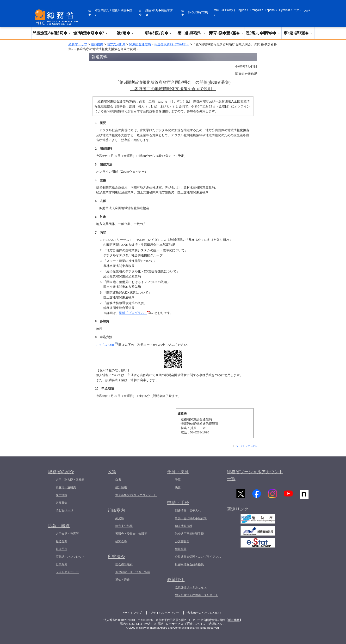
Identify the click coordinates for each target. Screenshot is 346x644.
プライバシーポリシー (165, 613)
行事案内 (62, 564)
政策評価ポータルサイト (191, 587)
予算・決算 (178, 472)
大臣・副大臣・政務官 (70, 480)
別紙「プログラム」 (135, 313)
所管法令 (116, 557)
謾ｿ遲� (125, 33)
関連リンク (238, 509)
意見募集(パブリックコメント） (136, 495)
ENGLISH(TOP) (198, 12)
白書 (118, 480)
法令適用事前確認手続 (189, 534)
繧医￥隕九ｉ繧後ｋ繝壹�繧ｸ (113, 13)
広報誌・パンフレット (70, 557)
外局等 (120, 518)
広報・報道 (59, 526)
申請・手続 (178, 503)
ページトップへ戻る (246, 446)
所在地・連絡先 (66, 487)
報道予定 (62, 549)
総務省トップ (78, 44)
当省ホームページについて (204, 613)
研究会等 (121, 541)
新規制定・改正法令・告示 (133, 572)
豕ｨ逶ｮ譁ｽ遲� (298, 33)
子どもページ (64, 510)
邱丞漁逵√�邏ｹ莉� (52, 33)
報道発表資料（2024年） (172, 44)
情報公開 (181, 549)
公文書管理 (182, 541)
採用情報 (62, 495)
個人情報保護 (184, 526)
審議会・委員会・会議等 (131, 534)
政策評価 (176, 580)
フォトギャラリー (67, 572)
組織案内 (97, 44)
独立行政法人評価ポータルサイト (197, 595)
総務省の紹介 (61, 472)
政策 (112, 472)
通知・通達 (123, 580)
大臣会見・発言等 (67, 534)
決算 (178, 487)
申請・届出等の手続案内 (191, 518)
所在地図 (234, 620)
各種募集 (62, 503)
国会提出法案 (124, 564)
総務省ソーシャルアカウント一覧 (255, 475)
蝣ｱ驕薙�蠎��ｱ (91, 33)
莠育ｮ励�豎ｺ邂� (226, 33)
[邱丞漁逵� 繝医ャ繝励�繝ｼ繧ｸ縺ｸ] (58, 17)
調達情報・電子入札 (188, 511)
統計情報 (121, 487)
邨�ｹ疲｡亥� (159, 33)
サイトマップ (133, 613)
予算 (178, 480)
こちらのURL (107, 345)
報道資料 (62, 541)
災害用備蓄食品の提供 (189, 564)
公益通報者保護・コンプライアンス (198, 557)
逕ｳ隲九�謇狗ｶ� (263, 33)
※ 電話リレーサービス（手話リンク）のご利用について (190, 624)
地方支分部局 (116, 44)
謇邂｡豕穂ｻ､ (192, 33)
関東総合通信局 (140, 44)
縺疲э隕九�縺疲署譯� (159, 13)
